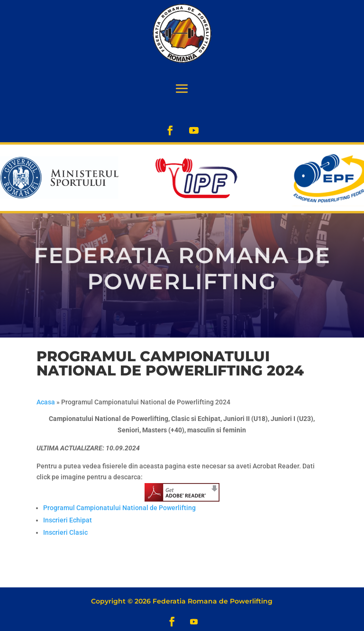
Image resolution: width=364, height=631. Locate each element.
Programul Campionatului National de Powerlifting (119, 508)
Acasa (46, 402)
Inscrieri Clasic (65, 532)
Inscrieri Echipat (68, 520)
